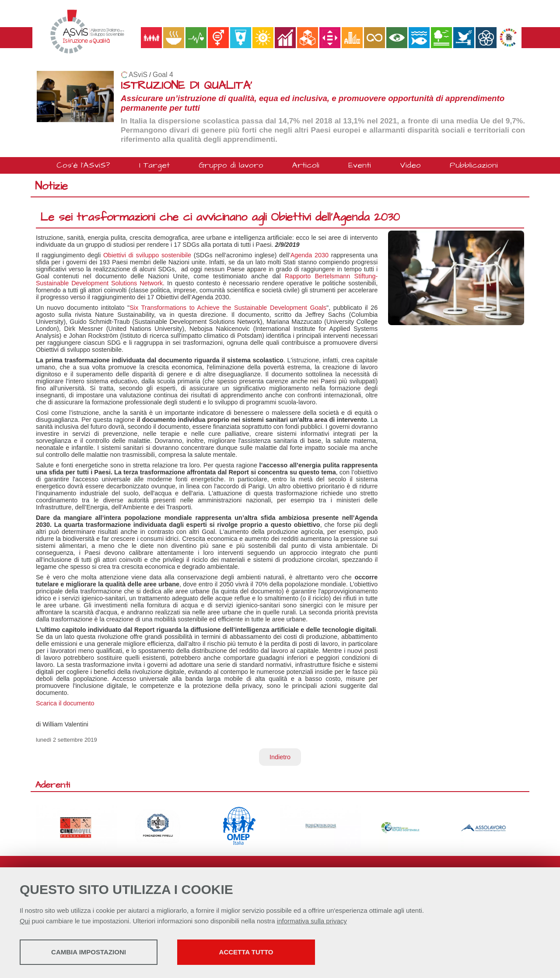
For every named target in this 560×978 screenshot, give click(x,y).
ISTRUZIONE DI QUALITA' (186, 86)
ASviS (138, 75)
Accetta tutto (246, 952)
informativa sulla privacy (312, 921)
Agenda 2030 (310, 255)
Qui (25, 921)
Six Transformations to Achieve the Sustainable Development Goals (228, 308)
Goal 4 (163, 75)
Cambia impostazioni (89, 952)
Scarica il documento (65, 703)
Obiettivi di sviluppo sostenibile (147, 255)
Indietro (280, 757)
